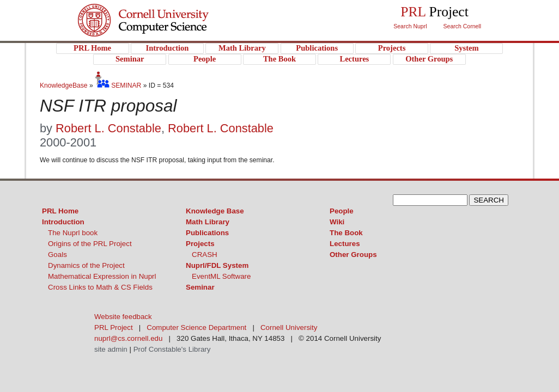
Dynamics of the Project (86, 265)
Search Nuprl (410, 26)
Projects (200, 244)
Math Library (208, 222)
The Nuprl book (73, 233)
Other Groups (353, 255)
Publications (207, 233)
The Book (346, 233)
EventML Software (221, 276)
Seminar (200, 287)
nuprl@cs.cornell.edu (128, 338)
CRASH (205, 255)
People (342, 211)
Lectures (345, 244)
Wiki (337, 222)
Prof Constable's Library (172, 349)
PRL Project (165, 31)
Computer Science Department (196, 327)
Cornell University (165, 10)
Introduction (63, 222)
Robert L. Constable (108, 128)
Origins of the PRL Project (90, 244)
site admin (111, 349)
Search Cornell (462, 26)
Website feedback (123, 317)
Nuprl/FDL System (217, 265)
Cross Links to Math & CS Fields (100, 287)
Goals (57, 255)
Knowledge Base (215, 211)
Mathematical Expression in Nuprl (102, 276)
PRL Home (60, 211)
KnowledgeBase (65, 85)
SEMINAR (118, 85)
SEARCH (489, 200)
